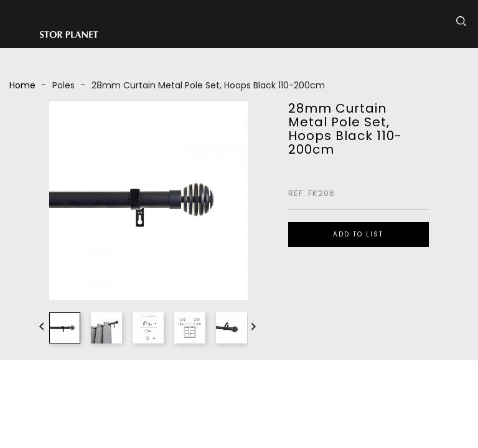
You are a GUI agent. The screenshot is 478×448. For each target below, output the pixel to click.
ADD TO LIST (358, 234)
